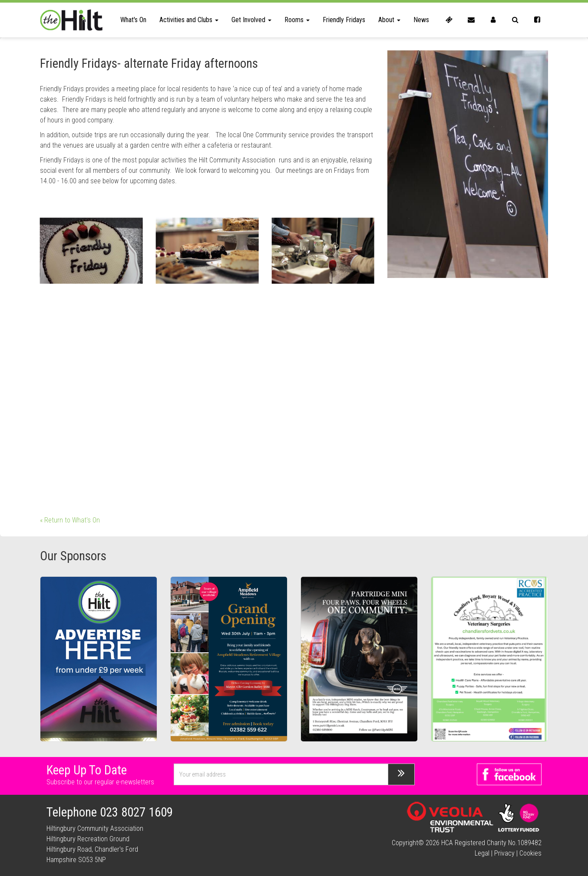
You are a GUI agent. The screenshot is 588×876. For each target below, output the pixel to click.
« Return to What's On (70, 520)
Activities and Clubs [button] (189, 20)
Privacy (504, 853)
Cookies (530, 853)
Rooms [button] (297, 20)
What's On (133, 20)
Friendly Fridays (344, 20)
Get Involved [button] (251, 20)
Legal (482, 853)
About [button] (389, 20)
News (421, 20)
